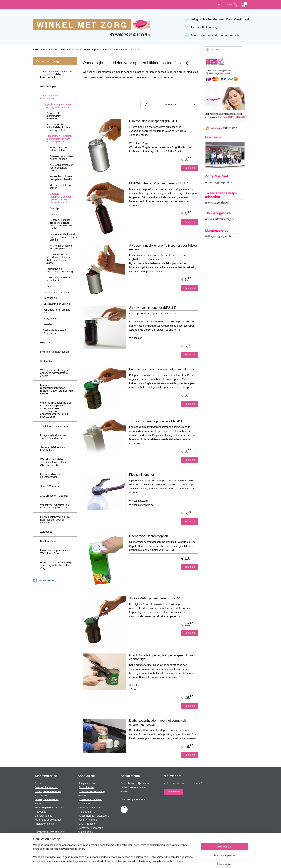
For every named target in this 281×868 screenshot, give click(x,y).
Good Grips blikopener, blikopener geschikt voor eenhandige (162, 657)
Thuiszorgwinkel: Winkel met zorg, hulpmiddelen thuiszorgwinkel (56, 74)
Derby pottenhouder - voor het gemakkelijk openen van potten (159, 722)
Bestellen (190, 168)
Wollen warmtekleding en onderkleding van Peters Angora (54, 373)
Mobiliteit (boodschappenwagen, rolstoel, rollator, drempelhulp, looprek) (57, 389)
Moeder (48, 324)
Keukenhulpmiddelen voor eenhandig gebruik (61, 168)
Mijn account (228, 5)
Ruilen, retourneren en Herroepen (79, 49)
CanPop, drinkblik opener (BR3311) (154, 121)
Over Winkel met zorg (45, 49)
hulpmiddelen (85, 832)
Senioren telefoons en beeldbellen (52, 449)
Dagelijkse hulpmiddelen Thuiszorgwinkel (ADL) (57, 106)
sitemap (130, 861)
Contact (136, 49)
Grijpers (54, 214)
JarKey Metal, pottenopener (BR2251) (155, 598)
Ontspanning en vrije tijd (57, 304)
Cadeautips (47, 361)
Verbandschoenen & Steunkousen (55, 332)
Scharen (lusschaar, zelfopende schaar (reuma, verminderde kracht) (61, 224)
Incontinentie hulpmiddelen (55, 352)
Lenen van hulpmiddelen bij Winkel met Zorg (56, 552)
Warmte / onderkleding (92, 791)
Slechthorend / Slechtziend (94, 816)
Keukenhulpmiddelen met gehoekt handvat (61, 178)
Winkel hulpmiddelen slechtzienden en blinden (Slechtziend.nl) (54, 462)
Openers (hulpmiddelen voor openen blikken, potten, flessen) (60, 198)
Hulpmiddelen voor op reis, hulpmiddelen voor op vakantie (55, 520)
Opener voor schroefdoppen (149, 536)
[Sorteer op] (169, 105)
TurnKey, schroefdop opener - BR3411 (156, 421)
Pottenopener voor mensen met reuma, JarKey (162, 369)
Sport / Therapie (88, 820)
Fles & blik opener (142, 475)
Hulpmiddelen (87, 783)
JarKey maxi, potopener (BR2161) (153, 308)
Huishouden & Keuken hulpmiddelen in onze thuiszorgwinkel (59, 139)
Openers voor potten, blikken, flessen (61, 158)
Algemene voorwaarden (115, 49)
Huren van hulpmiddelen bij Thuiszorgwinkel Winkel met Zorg (56, 565)
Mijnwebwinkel (180, 861)
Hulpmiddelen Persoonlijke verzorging (60, 270)
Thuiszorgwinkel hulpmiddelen (49, 97)
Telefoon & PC (87, 812)
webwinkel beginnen (150, 861)
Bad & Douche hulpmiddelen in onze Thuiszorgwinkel (58, 127)
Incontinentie (86, 787)
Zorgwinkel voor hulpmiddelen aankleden (55, 116)
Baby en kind (51, 318)
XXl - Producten (88, 824)
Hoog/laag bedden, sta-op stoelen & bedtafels (55, 437)
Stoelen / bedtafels (90, 808)
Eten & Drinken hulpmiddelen (58, 149)
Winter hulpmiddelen (91, 799)
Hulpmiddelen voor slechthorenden (51, 476)
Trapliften (84, 803)
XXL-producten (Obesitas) (55, 496)
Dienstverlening (44, 816)
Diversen (51, 286)
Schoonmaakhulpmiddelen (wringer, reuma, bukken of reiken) (63, 237)
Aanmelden (173, 792)
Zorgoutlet (46, 532)
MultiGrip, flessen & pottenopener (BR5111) (159, 183)
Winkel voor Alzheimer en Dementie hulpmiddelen (55, 506)
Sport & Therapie (50, 486)
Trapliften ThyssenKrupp (54, 426)
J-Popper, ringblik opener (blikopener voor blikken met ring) (163, 247)
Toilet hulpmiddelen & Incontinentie (59, 279)
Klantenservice (48, 541)
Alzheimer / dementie (91, 828)
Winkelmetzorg (45, 580)
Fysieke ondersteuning (56, 292)
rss (137, 861)
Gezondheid (50, 298)
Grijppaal (45, 342)
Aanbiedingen (48, 86)
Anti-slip (54, 208)
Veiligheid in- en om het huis (56, 311)
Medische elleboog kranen (60, 187)
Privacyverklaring (44, 824)
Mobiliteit (84, 795)
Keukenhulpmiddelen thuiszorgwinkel (61, 247)
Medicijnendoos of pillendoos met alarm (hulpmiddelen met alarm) (58, 259)
